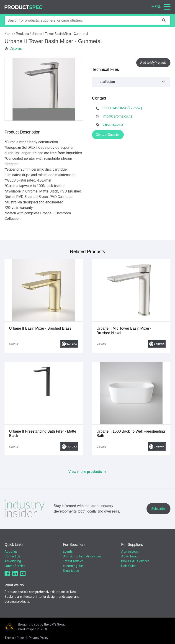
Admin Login (130, 552)
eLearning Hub (73, 566)
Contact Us (12, 556)
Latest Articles (15, 566)
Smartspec (71, 571)
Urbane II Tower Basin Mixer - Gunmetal (60, 34)
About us (11, 552)
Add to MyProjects (153, 63)
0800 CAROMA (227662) (122, 108)
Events (68, 552)
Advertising (13, 561)
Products (22, 34)
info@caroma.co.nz (118, 116)
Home (9, 34)
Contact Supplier (108, 135)
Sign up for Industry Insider (82, 556)
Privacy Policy (39, 638)
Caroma (16, 48)
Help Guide (129, 566)
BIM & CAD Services (135, 561)
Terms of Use (14, 638)
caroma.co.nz (113, 124)
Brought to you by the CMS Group (42, 624)
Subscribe (158, 509)
